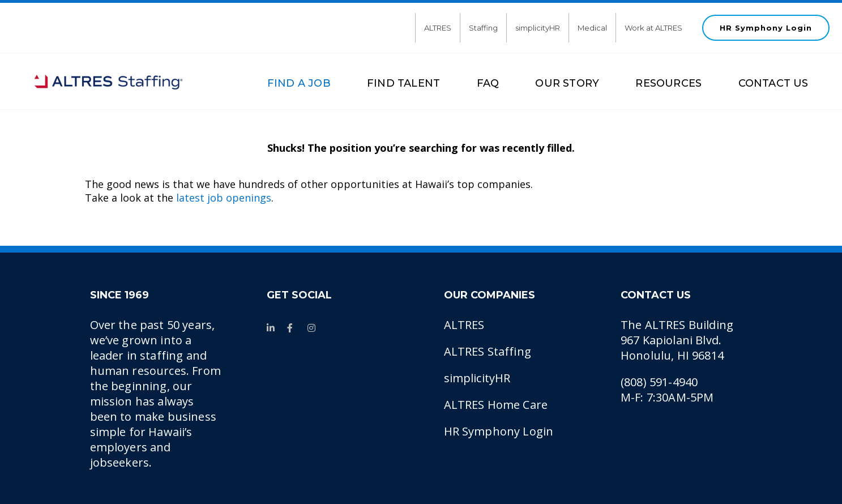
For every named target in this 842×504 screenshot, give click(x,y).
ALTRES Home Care (496, 405)
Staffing (483, 28)
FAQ (488, 83)
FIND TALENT (403, 83)
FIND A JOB (299, 83)
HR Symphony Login (766, 28)
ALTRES (438, 28)
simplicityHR (538, 28)
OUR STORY (567, 83)
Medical (592, 28)
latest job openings (224, 198)
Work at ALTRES (653, 28)
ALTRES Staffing (488, 351)
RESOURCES (668, 83)
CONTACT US (773, 83)
